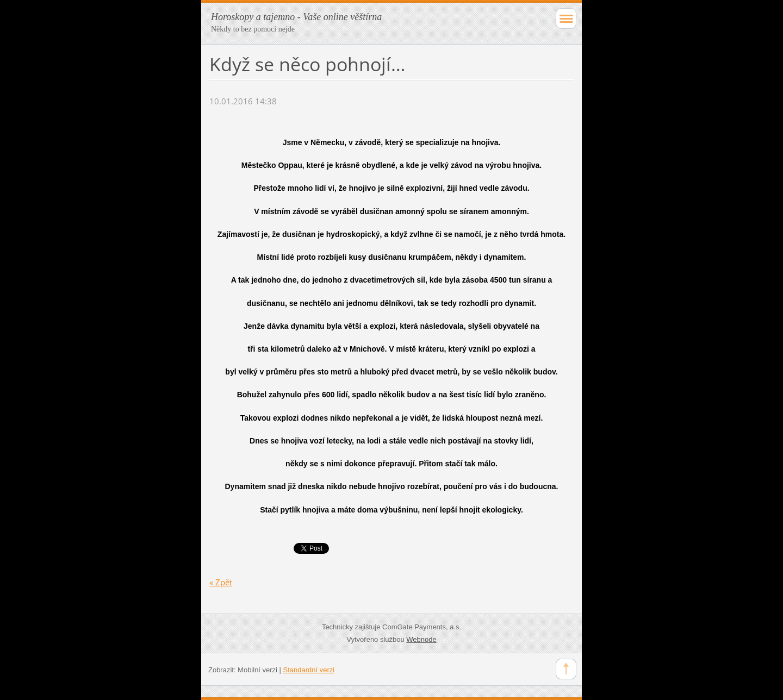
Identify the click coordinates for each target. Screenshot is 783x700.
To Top (566, 669)
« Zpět (221, 582)
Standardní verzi (309, 670)
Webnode (421, 639)
